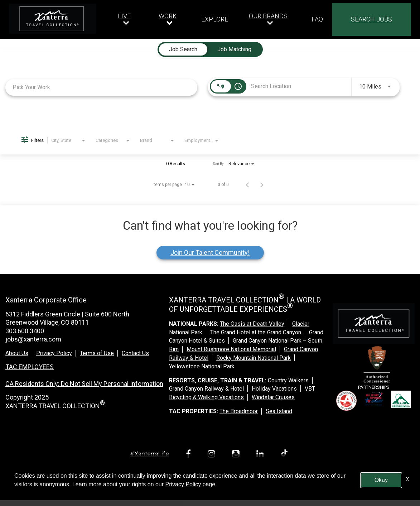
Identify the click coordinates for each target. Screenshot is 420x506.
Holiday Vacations (274, 389)
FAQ (317, 19)
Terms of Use (97, 353)
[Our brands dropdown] (270, 19)
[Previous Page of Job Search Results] (247, 185)
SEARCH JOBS (371, 19)
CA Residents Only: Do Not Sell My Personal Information (84, 384)
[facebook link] (190, 455)
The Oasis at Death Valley (252, 324)
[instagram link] (213, 455)
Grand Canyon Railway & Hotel (206, 389)
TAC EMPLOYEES (30, 367)
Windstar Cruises (273, 397)
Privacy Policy (54, 353)
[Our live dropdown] (126, 19)
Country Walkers (288, 380)
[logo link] (53, 19)
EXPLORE (215, 19)
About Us (17, 353)
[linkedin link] (261, 455)
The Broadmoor (239, 411)
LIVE (124, 16)
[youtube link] (237, 455)
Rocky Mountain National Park (254, 358)
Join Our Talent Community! (210, 252)
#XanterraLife (149, 454)
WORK (168, 16)
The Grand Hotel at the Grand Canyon (256, 332)
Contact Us (135, 353)
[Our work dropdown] (170, 19)
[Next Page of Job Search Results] (262, 185)
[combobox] (101, 87)
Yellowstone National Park (202, 366)
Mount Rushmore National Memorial (231, 349)
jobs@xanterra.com (33, 339)
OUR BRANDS (268, 16)
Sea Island (279, 411)
